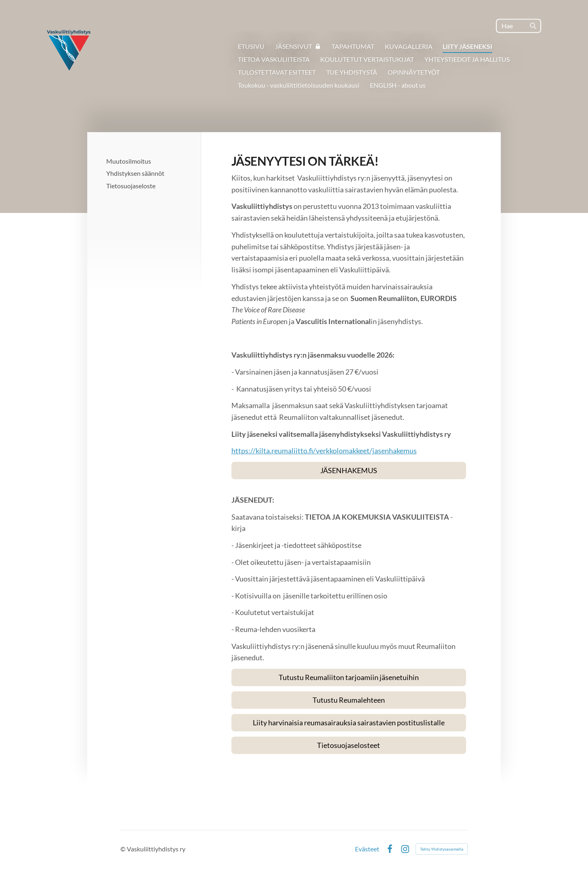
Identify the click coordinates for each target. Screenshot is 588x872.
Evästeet (367, 849)
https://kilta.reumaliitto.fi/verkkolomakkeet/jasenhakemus (324, 451)
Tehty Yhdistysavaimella (442, 849)
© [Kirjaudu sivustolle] (124, 849)
